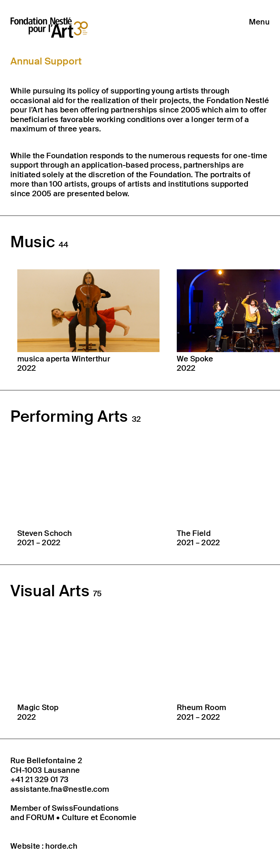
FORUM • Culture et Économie (81, 817)
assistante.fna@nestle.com (60, 789)
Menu (259, 22)
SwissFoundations (85, 808)
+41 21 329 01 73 (39, 780)
